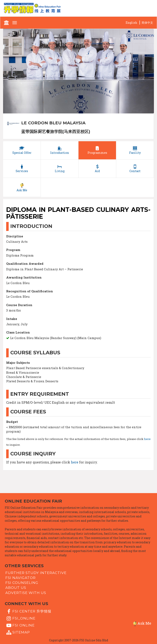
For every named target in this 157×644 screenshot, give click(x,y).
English (131, 23)
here (147, 439)
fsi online (20, 625)
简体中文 (147, 23)
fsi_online (20, 618)
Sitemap (18, 633)
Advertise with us (26, 593)
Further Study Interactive (36, 573)
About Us (16, 588)
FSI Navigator (21, 578)
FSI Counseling (22, 583)
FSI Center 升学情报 (28, 611)
